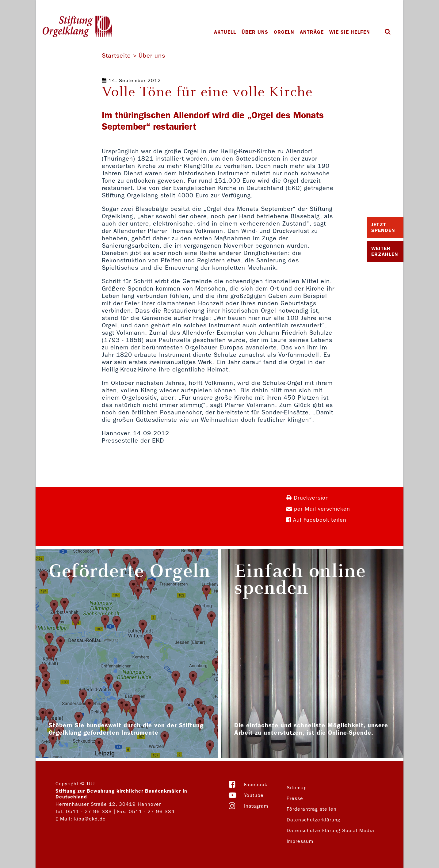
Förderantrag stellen (312, 809)
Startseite (116, 55)
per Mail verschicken (318, 509)
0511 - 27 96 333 (89, 811)
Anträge (312, 32)
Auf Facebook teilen (316, 520)
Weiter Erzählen (385, 251)
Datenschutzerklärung (313, 820)
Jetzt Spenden (383, 227)
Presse (295, 798)
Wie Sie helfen (350, 32)
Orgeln (284, 32)
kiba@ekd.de (90, 819)
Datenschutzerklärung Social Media (330, 830)
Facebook (256, 784)
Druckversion (308, 498)
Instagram (256, 806)
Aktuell (225, 32)
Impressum (300, 841)
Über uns (255, 32)
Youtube (254, 795)
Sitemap (297, 788)
